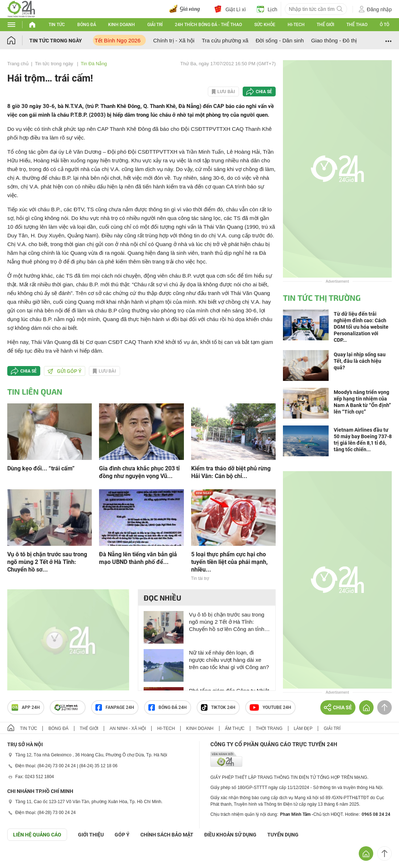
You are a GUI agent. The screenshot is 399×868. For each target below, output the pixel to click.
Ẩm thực (235, 728)
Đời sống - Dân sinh (280, 40)
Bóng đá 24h (168, 707)
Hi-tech (296, 25)
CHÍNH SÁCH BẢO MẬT (167, 835)
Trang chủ (18, 64)
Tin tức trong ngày (56, 41)
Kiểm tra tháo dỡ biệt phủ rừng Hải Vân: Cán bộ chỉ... (231, 472)
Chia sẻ (264, 92)
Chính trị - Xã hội (174, 40)
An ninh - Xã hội (128, 728)
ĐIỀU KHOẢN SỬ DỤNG (230, 835)
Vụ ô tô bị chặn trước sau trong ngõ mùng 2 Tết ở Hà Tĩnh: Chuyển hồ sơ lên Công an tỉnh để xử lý (227, 622)
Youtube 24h (270, 707)
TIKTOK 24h (218, 707)
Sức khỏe (265, 25)
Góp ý (122, 835)
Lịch (267, 9)
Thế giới (325, 25)
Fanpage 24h (115, 707)
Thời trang (269, 728)
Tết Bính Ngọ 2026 (118, 40)
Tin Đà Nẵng (94, 64)
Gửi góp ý (65, 371)
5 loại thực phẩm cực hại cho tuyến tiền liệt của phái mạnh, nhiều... (229, 562)
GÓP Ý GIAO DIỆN (21, 859)
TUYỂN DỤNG (283, 835)
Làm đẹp (303, 728)
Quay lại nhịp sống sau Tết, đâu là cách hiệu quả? (360, 361)
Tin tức (57, 25)
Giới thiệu (91, 835)
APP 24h (26, 707)
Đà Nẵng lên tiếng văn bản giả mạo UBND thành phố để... (138, 558)
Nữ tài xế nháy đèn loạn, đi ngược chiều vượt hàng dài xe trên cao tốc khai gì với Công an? (229, 660)
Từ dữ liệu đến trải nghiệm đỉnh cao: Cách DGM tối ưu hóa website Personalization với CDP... (361, 327)
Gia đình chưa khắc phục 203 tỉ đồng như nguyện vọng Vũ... (139, 472)
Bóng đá (87, 25)
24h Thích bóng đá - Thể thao (208, 25)
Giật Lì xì (230, 9)
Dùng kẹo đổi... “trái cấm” (41, 468)
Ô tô (384, 25)
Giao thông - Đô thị (334, 40)
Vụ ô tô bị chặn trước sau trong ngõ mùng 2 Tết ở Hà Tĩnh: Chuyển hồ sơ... (47, 562)
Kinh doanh (122, 25)
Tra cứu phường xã (225, 40)
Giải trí (155, 25)
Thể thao (357, 25)
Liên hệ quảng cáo (37, 835)
